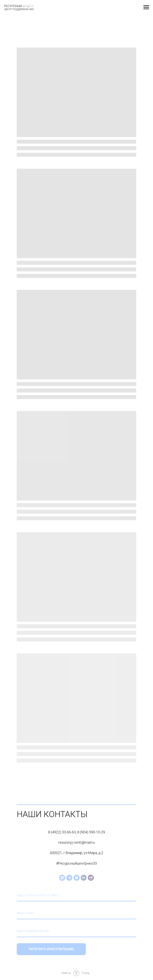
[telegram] (69, 878)
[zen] (76, 878)
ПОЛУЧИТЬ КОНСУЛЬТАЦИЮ (51, 949)
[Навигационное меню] (146, 7)
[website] (84, 878)
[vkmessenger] (62, 878)
